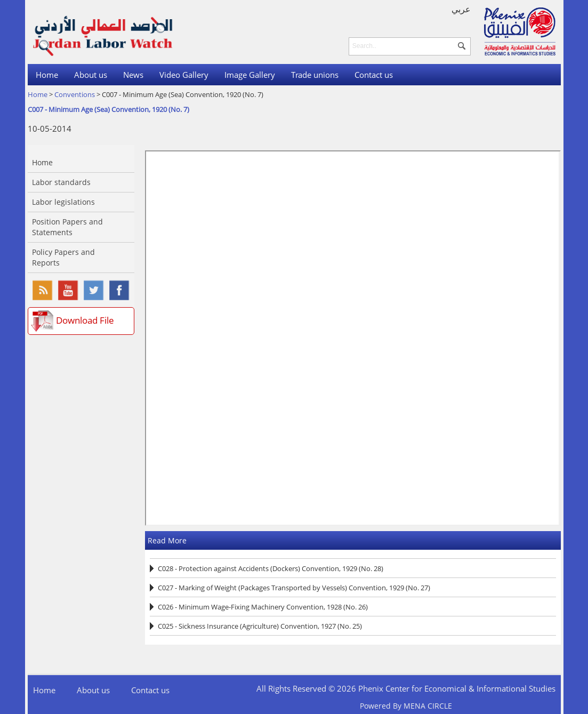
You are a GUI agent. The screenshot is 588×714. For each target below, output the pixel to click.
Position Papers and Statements (67, 227)
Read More (167, 540)
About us (91, 75)
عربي (461, 9)
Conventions (75, 94)
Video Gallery (184, 75)
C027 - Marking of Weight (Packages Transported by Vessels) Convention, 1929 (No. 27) (294, 588)
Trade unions (315, 75)
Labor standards (61, 182)
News (133, 75)
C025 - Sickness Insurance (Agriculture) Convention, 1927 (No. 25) (260, 626)
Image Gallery (250, 75)
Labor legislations (63, 202)
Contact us (374, 75)
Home (47, 75)
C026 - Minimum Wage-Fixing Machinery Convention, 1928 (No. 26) (263, 607)
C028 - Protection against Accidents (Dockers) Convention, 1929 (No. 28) (271, 568)
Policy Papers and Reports (63, 257)
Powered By (406, 706)
